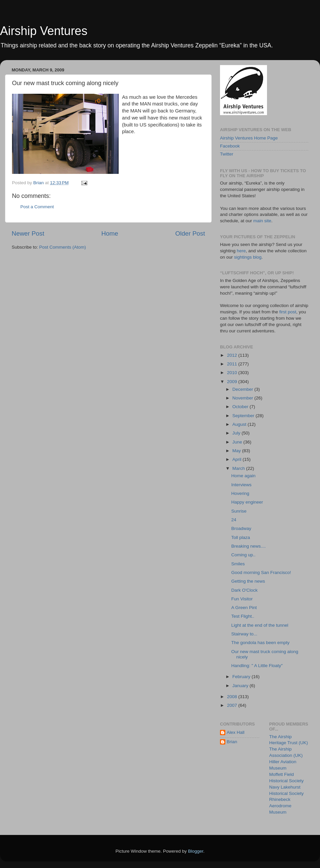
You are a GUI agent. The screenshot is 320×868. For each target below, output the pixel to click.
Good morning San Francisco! (261, 572)
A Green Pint (244, 608)
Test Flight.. (243, 616)
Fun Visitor (242, 599)
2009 (233, 382)
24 (234, 520)
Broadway (241, 528)
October (241, 407)
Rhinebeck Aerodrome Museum (280, 806)
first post (288, 312)
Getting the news (248, 581)
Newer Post (28, 233)
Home (110, 233)
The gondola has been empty (260, 643)
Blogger (196, 851)
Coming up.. (243, 555)
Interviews (241, 485)
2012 (233, 355)
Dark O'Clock (244, 590)
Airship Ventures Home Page (249, 138)
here (241, 251)
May (237, 451)
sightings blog (248, 257)
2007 (233, 705)
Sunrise (239, 511)
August (240, 424)
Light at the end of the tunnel (260, 625)
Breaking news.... (249, 546)
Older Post (190, 233)
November (243, 398)
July (237, 433)
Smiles (238, 564)
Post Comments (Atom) (63, 247)
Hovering (240, 493)
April (237, 459)
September (244, 416)
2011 (233, 364)
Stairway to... (244, 634)
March (239, 468)
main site (262, 221)
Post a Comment (37, 207)
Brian (232, 742)
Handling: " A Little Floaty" (257, 666)
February (242, 677)
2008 (233, 697)
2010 (233, 373)
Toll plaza (241, 537)
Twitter (227, 154)
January (241, 686)
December (243, 389)
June (238, 442)
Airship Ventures (44, 31)
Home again (243, 476)
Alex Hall (235, 732)
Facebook (230, 146)
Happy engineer (247, 502)
